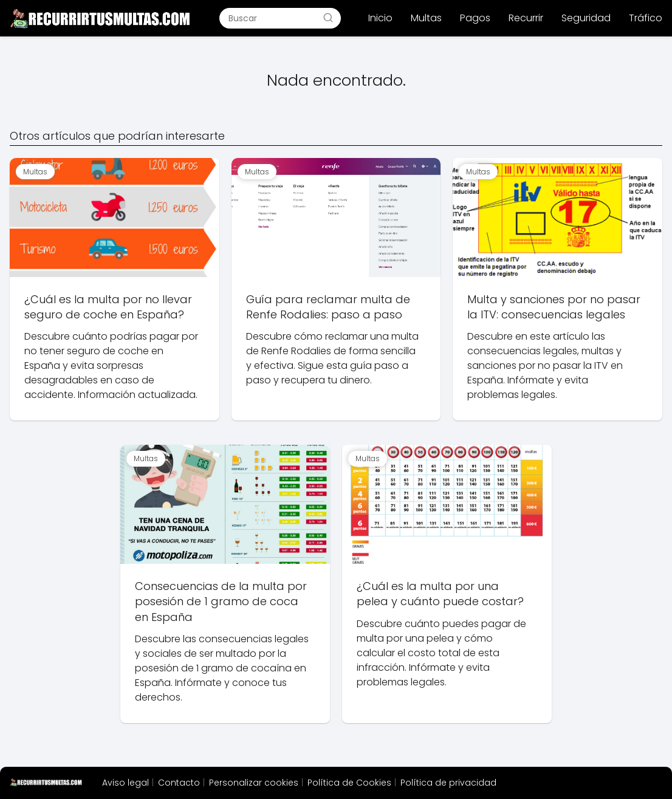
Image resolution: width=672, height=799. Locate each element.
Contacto (179, 783)
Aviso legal (125, 783)
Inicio (380, 18)
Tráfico (646, 18)
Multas (426, 18)
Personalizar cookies (254, 783)
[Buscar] (328, 18)
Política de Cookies (349, 783)
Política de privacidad (448, 783)
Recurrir (526, 18)
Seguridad (586, 18)
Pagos (475, 18)
